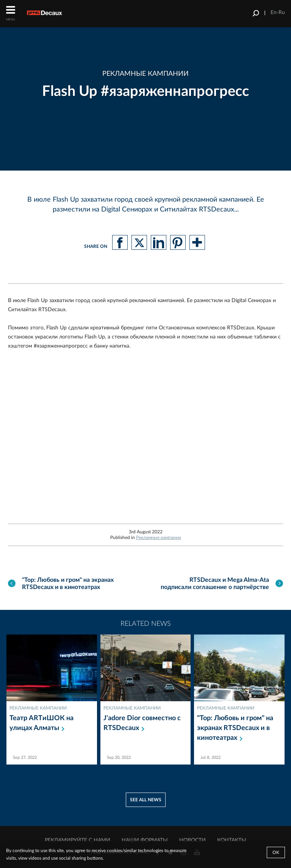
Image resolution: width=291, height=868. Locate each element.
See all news (146, 800)
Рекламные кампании (159, 537)
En (274, 13)
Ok (276, 852)
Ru (282, 13)
